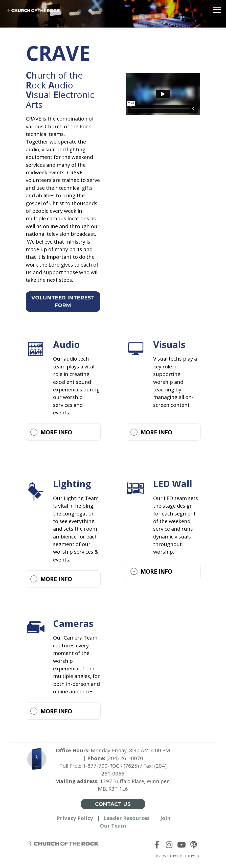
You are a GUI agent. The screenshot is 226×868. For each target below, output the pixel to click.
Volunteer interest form (63, 301)
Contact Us (113, 804)
